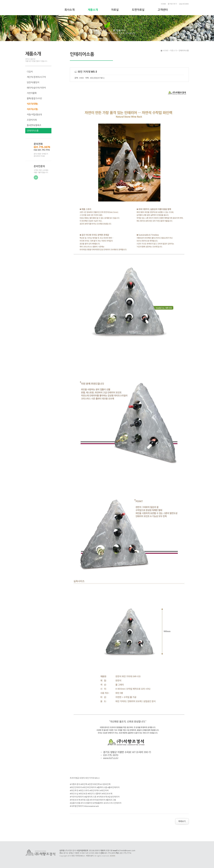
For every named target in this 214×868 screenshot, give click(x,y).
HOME (163, 4)
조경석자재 (32, 120)
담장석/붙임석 (33, 82)
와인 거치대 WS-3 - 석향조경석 (41, 8)
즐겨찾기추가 (172, 4)
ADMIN (112, 856)
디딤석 (30, 72)
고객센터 (163, 10)
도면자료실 (138, 10)
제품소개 (93, 10)
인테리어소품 (33, 131)
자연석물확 (32, 93)
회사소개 (70, 10)
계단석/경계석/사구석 (36, 77)
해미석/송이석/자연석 (36, 88)
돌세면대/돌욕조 (34, 125)
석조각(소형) (32, 109)
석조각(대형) (32, 104)
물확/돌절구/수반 (34, 98)
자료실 (115, 10)
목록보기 (182, 821)
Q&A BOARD (184, 4)
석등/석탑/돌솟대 (34, 114)
